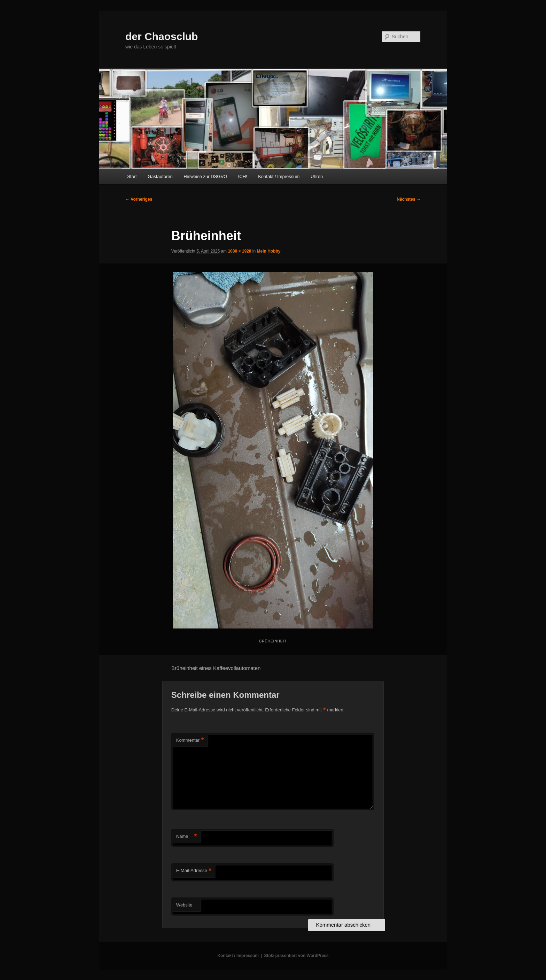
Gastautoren (160, 176)
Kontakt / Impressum (279, 176)
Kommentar (190, 740)
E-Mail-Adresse (194, 871)
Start (132, 176)
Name (187, 837)
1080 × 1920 (239, 251)
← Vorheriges (139, 199)
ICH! (243, 176)
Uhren (317, 176)
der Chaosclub (162, 36)
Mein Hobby (269, 251)
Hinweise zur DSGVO (205, 176)
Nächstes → (409, 199)
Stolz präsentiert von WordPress (297, 956)
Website (184, 905)
